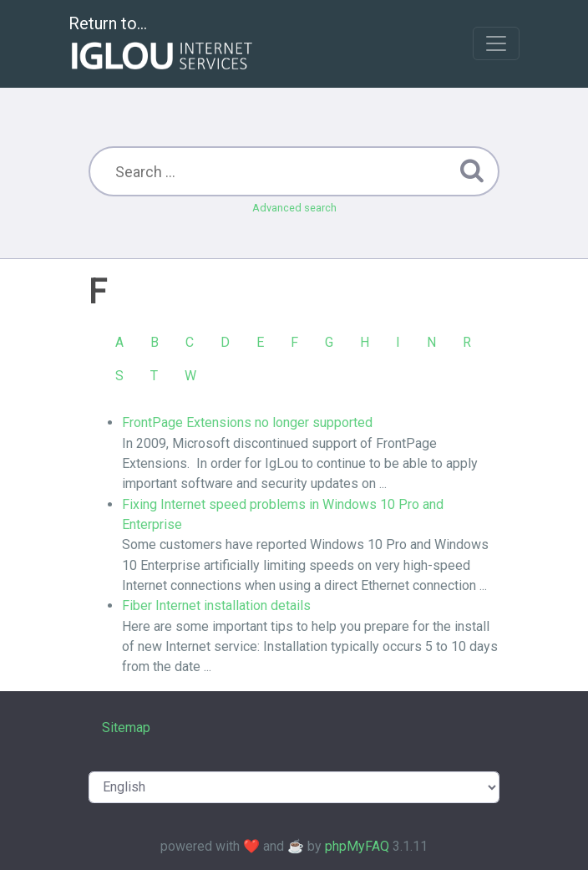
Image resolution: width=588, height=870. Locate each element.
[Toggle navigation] (496, 43)
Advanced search (294, 208)
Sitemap (126, 728)
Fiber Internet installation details (216, 605)
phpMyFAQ (357, 846)
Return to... (162, 45)
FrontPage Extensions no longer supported (247, 422)
